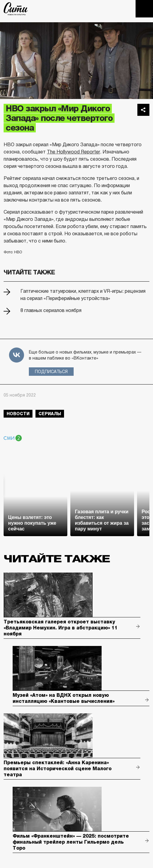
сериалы (50, 414)
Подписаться (51, 372)
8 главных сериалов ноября (51, 310)
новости (18, 414)
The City (16, 9)
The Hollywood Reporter (73, 152)
